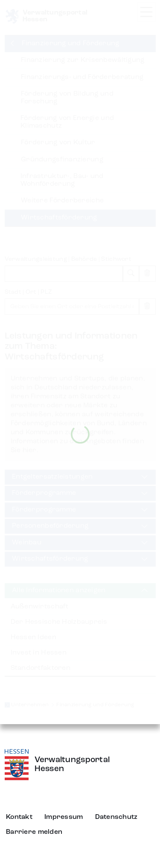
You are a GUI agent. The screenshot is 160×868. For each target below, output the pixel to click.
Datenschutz (116, 817)
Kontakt (19, 817)
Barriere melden (34, 832)
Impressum (64, 817)
